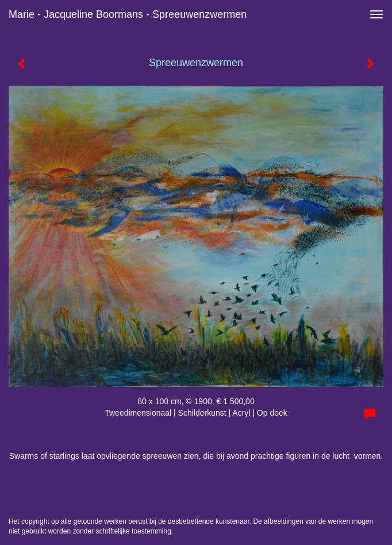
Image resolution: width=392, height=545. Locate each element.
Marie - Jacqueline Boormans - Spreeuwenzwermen (128, 14)
